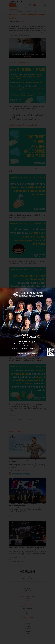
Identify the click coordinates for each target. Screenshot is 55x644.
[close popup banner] (53, 289)
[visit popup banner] (27, 322)
